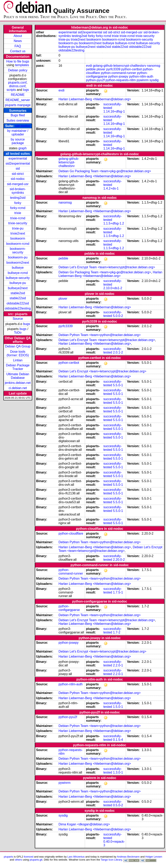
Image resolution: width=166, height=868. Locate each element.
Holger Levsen (154, 857)
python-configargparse (69, 608)
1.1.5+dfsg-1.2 (114, 223)
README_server (18, 100)
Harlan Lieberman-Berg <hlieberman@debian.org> (95, 99)
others (18, 860)
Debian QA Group (18, 346)
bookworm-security (18, 251)
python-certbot (131, 69)
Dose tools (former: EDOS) (18, 353)
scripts (11, 90)
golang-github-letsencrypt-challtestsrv (119, 66)
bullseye (18, 268)
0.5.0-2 (118, 805)
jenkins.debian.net (18, 383)
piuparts (8, 857)
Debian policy (18, 70)
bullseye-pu (18, 283)
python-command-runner (118, 73)
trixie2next (18, 233)
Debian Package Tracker (18, 367)
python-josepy (118, 76)
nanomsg (154, 66)
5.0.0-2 (118, 316)
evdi (89, 66)
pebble (91, 69)
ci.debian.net (18, 388)
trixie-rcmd (18, 218)
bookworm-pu (18, 257)
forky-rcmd (18, 208)
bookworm (18, 238)
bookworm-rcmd (18, 244)
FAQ (18, 46)
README (18, 95)
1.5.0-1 (118, 707)
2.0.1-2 (118, 352)
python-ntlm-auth (141, 76)
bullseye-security (18, 278)
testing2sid (18, 198)
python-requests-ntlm (121, 80)
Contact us (18, 51)
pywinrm (143, 80)
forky (18, 203)
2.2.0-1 (118, 665)
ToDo (18, 333)
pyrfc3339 (113, 69)
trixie (18, 213)
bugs (27, 324)
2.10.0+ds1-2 (113, 288)
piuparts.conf (17, 82)
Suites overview (18, 120)
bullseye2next (18, 288)
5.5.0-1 (118, 385)
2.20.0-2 (119, 560)
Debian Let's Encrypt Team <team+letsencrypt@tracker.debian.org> (107, 267)
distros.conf (17, 86)
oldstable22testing (18, 308)
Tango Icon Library (111, 860)
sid (18, 169)
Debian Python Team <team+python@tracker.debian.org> (100, 335)
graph (22, 148)
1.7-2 (117, 632)
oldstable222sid (18, 303)
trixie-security (18, 223)
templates (22, 65)
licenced (29, 857)
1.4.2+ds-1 (111, 188)
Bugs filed (18, 115)
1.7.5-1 (118, 592)
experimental (18, 158)
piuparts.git (36, 860)
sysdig (154, 80)
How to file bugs (18, 61)
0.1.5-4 (118, 740)
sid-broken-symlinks (18, 191)
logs (26, 90)
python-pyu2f (95, 80)
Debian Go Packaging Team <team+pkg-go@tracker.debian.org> (105, 171)
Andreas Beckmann (128, 857)
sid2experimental (18, 163)
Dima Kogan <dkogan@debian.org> (84, 824)
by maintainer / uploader (18, 133)
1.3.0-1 (118, 772)
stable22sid (18, 298)
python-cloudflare (71, 533)
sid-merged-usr (18, 184)
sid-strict (18, 174)
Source (18, 319)
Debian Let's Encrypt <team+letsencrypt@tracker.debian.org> (102, 371)
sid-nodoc (23, 126)
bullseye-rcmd (18, 273)
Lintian (18, 360)
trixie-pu (18, 228)
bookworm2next (18, 263)
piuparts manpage (18, 105)
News (18, 41)
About (18, 36)
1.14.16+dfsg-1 (114, 111)
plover (101, 69)
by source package (18, 141)
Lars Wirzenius (76, 857)
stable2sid (18, 293)
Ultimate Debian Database (18, 376)
